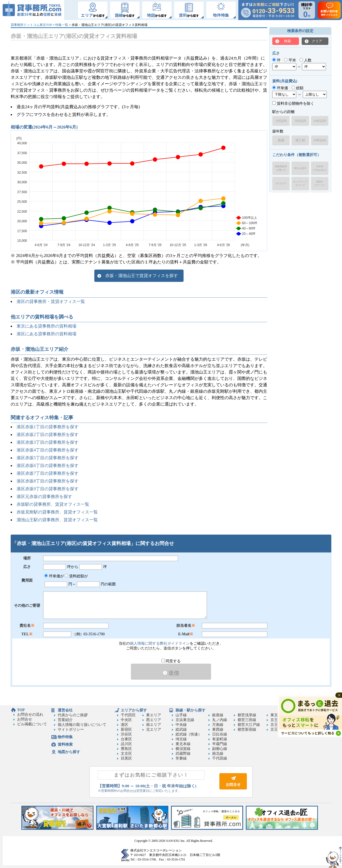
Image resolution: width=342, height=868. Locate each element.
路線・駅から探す (191, 710)
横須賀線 (183, 749)
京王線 (276, 720)
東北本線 (183, 744)
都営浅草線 (247, 715)
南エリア (154, 725)
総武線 (181, 729)
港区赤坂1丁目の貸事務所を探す (48, 427)
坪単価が (54, 576)
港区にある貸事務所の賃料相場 (46, 334)
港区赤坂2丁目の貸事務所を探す (48, 435)
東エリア (154, 715)
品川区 (126, 744)
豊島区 (126, 749)
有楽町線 (220, 739)
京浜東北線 (185, 720)
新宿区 (126, 729)
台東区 (126, 739)
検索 (287, 41)
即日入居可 (300, 168)
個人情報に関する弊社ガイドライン (160, 643)
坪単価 (280, 88)
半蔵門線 (220, 744)
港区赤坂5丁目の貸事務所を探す (48, 458)
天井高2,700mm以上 (320, 168)
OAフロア (281, 184)
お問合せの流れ (30, 715)
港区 (125, 725)
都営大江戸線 (249, 725)
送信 (171, 673)
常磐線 (181, 758)
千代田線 (220, 758)
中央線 (181, 725)
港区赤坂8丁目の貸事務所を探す (48, 481)
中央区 (126, 720)
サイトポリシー (71, 729)
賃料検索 (65, 744)
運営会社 (65, 710)
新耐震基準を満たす (281, 168)
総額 (298, 88)
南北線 (218, 754)
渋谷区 (126, 734)
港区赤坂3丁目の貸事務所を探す (48, 442)
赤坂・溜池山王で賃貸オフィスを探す (142, 276)
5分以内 (300, 121)
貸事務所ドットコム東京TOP (31, 25)
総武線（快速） (189, 734)
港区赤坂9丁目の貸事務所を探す (48, 489)
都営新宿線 (247, 729)
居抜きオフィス (320, 183)
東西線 (218, 729)
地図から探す (69, 752)
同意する (171, 661)
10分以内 (320, 121)
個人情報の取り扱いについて (82, 725)
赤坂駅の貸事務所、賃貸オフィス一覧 (53, 504)
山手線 (181, 715)
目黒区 (126, 758)
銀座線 (218, 715)
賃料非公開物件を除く (293, 104)
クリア (317, 41)
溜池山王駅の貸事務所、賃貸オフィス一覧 (57, 520)
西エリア (154, 720)
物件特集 (65, 737)
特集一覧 (62, 25)
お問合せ (25, 719)
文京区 (126, 754)
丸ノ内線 (220, 720)
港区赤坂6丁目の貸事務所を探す (48, 466)
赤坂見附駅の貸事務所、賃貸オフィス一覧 (57, 512)
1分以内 (281, 121)
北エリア (154, 729)
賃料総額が (76, 576)
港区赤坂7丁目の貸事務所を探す (48, 473)
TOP (21, 710)
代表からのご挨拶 (73, 715)
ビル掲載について (32, 724)
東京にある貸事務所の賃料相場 (46, 326)
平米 (290, 60)
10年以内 (320, 140)
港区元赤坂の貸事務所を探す (44, 497)
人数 (306, 60)
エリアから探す (134, 710)
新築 (281, 140)
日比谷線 (220, 734)
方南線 (218, 725)
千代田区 (128, 715)
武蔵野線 (183, 754)
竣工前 (300, 140)
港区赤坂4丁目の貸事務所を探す (48, 450)
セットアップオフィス (300, 183)
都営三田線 (247, 720)
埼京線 (181, 739)
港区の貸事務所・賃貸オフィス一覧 (51, 301)
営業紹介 (65, 720)
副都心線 (220, 749)
